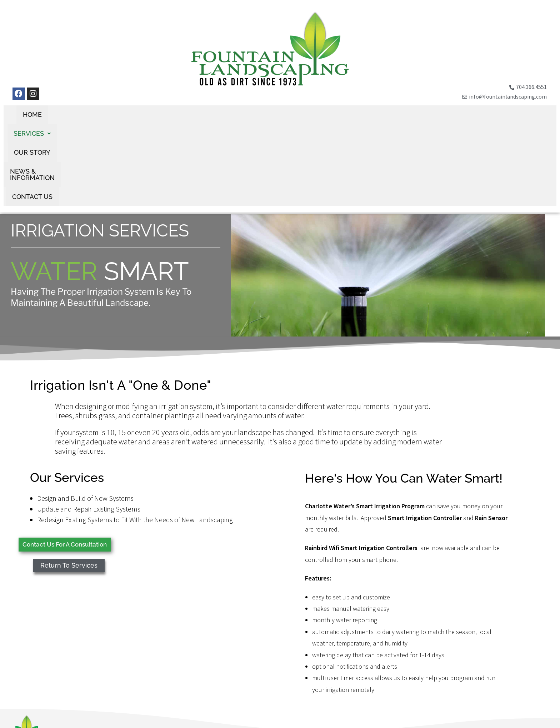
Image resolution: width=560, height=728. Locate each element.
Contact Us (389, 115)
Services (202, 115)
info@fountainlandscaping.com (76, 707)
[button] (202, 115)
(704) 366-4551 (57, 699)
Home (161, 115)
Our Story (252, 115)
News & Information (319, 115)
